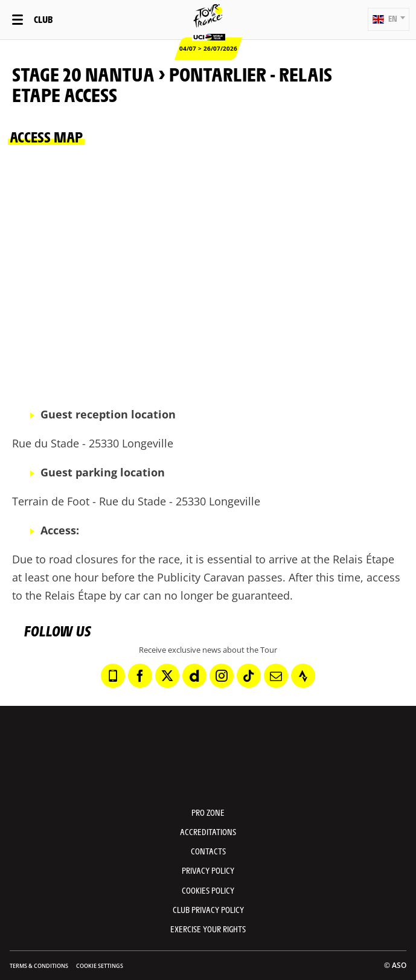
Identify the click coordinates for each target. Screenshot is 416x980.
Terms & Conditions (39, 966)
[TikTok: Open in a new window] (249, 676)
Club (43, 19)
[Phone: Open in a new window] (113, 676)
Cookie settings (100, 966)
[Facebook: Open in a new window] (140, 676)
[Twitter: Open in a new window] (167, 676)
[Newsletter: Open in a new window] (276, 676)
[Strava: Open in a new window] (303, 676)
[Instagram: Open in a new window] (222, 676)
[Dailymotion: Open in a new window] (194, 676)
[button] (389, 19)
